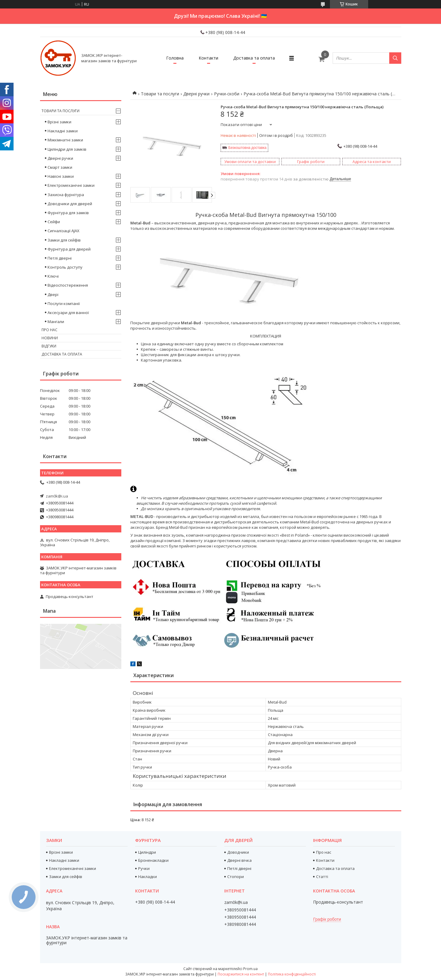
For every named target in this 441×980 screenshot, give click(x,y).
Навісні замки (61, 176)
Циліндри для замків (67, 149)
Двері (53, 294)
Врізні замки (59, 122)
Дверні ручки (196, 94)
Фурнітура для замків (68, 213)
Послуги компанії (64, 304)
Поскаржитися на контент (241, 974)
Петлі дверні (60, 258)
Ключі (53, 276)
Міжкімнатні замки (65, 140)
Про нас (50, 330)
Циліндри (147, 852)
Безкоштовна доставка (248, 148)
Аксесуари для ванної (68, 313)
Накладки (148, 877)
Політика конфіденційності (292, 974)
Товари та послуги (160, 94)
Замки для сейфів (64, 240)
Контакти (208, 58)
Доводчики (238, 852)
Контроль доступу (65, 267)
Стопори (236, 877)
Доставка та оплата (254, 58)
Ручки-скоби (227, 94)
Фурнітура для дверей (69, 249)
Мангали (56, 322)
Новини (50, 338)
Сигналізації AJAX (64, 231)
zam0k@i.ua (57, 496)
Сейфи (54, 222)
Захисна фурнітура (66, 195)
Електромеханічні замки (71, 185)
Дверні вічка (239, 860)
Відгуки (49, 346)
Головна (175, 58)
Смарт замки (60, 167)
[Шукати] (395, 58)
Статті (322, 877)
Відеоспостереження (68, 285)
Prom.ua (250, 969)
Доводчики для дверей (70, 204)
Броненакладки (153, 860)
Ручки (144, 868)
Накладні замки (63, 131)
